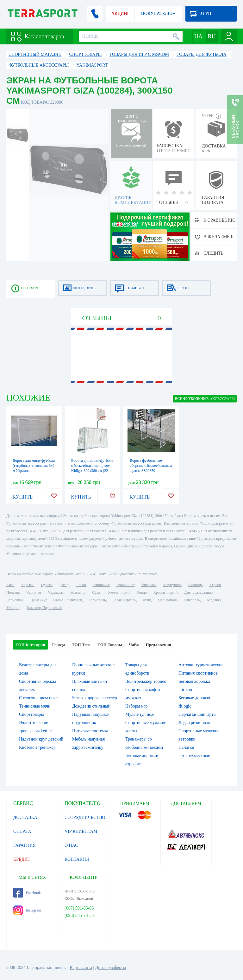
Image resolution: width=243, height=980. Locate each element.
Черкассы (56, 592)
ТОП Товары (110, 645)
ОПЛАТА (22, 831)
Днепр (64, 585)
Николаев (149, 585)
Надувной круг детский (41, 739)
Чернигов (34, 592)
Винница (195, 585)
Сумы (97, 592)
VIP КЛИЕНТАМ (81, 831)
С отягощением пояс (38, 698)
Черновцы (15, 600)
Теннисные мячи (35, 706)
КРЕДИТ (22, 859)
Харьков (28, 585)
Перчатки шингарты (197, 714)
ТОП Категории (30, 645)
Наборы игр (137, 706)
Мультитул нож (140, 714)
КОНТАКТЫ (77, 859)
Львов (81, 585)
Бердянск (214, 600)
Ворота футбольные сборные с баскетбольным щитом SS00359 (151, 466)
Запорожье (101, 585)
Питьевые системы (90, 731)
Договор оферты (111, 967)
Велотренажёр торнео (146, 681)
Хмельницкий (119, 592)
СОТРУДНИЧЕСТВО (85, 817)
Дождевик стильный (91, 706)
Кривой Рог (125, 585)
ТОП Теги (81, 645)
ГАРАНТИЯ (25, 845)
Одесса (47, 585)
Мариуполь (172, 585)
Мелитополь (168, 600)
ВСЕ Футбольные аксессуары (205, 399)
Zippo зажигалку (88, 747)
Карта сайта (81, 967)
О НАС (71, 845)
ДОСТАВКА (25, 817)
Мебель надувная (88, 739)
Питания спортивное (198, 673)
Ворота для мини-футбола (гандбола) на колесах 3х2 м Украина (34, 466)
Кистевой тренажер (37, 747)
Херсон (215, 585)
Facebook (27, 893)
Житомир (78, 592)
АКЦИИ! (120, 13)
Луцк (147, 600)
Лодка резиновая (194, 723)
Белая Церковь (124, 600)
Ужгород (13, 608)
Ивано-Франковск (68, 600)
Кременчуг (38, 600)
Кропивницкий (165, 592)
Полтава (13, 592)
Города (59, 645)
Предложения (159, 645)
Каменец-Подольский (44, 608)
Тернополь (97, 600)
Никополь (192, 600)
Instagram (27, 910)
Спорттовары (31, 714)
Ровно (142, 592)
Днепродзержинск (199, 592)
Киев (10, 585)
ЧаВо (134, 645)
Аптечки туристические (201, 665)
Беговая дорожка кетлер (95, 698)
